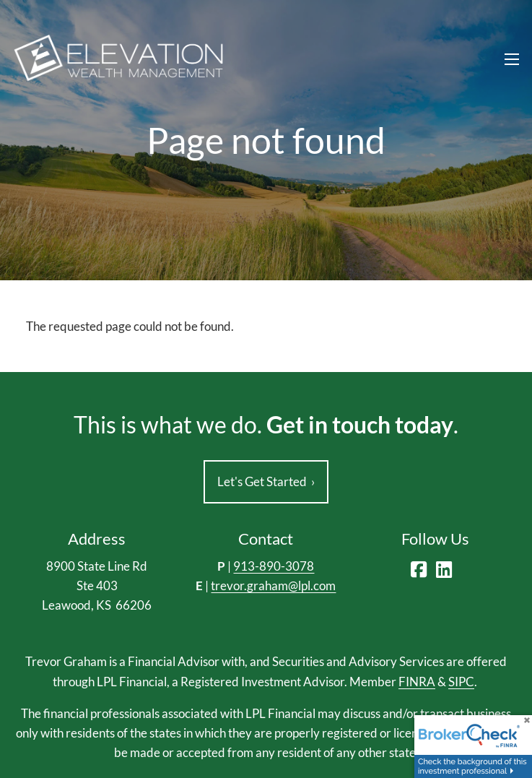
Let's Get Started (266, 481)
